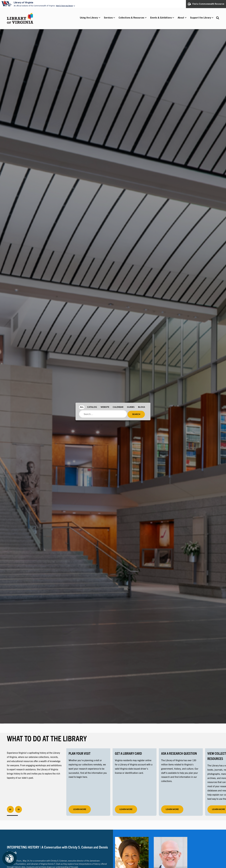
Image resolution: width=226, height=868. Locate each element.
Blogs (142, 407)
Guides (131, 407)
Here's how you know (64, 6)
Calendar (118, 407)
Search (136, 414)
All (82, 407)
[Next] (18, 809)
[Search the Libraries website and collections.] (218, 18)
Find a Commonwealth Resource (206, 4)
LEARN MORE (126, 809)
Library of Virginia (23, 3)
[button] (89, 19)
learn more (80, 809)
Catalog (92, 407)
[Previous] (10, 809)
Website (105, 407)
